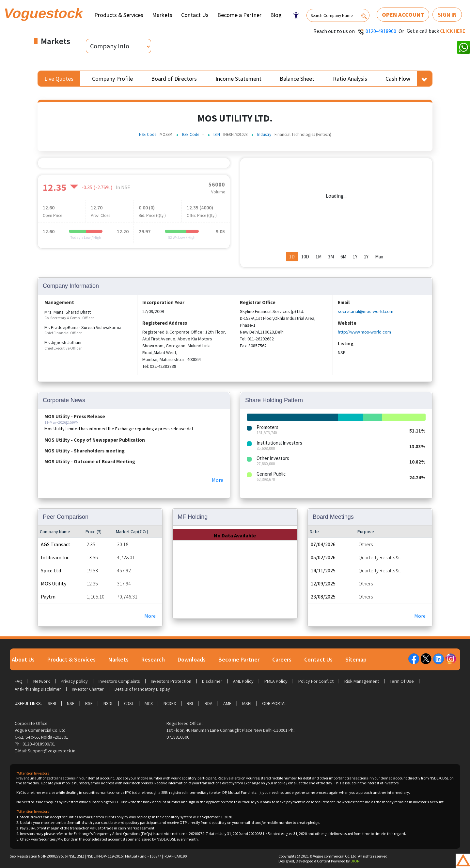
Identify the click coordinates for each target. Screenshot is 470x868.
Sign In (447, 15)
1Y (355, 257)
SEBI (52, 703)
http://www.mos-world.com (364, 332)
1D (292, 257)
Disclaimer (212, 681)
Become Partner (239, 659)
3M (331, 257)
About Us (23, 659)
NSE (71, 703)
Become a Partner (239, 15)
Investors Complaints (119, 681)
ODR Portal (274, 703)
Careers (282, 659)
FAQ (19, 681)
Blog (276, 15)
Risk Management (362, 681)
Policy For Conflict (316, 681)
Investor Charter (88, 689)
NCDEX (170, 703)
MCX (149, 703)
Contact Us (195, 15)
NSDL (108, 703)
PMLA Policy (276, 681)
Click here (453, 31)
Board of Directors (174, 79)
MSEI (247, 703)
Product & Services (71, 659)
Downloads (192, 659)
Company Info (110, 46)
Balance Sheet (297, 79)
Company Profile (112, 79)
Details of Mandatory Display (142, 689)
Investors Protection (171, 681)
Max (379, 257)
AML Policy (243, 681)
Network (42, 681)
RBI (190, 703)
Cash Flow (398, 79)
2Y (366, 257)
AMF (227, 703)
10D (305, 257)
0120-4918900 (381, 31)
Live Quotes (59, 79)
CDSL (129, 703)
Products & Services (119, 15)
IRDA (208, 703)
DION (355, 861)
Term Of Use (402, 681)
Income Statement (238, 79)
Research (153, 659)
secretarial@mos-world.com (366, 311)
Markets (162, 15)
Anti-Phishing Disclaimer (38, 689)
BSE (89, 703)
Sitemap (356, 659)
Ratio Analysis (350, 79)
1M (319, 257)
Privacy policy (74, 681)
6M (343, 257)
